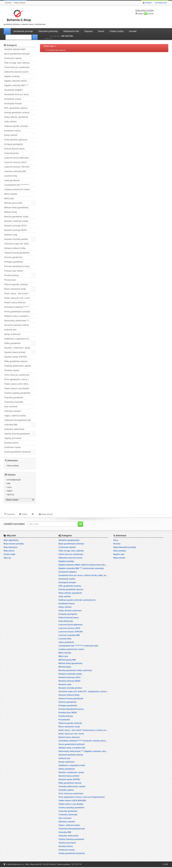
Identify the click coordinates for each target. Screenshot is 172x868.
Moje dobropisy (10, 548)
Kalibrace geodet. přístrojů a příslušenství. (20, 126)
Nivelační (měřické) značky (16, 221)
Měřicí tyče (9, 199)
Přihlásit (148, 3)
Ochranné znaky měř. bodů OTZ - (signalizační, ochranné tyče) (20, 244)
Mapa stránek (20, 3)
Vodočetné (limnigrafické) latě (17, 420)
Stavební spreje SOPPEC (16, 357)
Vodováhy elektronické (14, 429)
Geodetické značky (13, 99)
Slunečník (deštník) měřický (17, 325)
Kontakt (8, 3)
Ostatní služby (117, 31)
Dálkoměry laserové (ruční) (16, 72)
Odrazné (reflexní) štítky (15, 248)
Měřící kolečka (11, 194)
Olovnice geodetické (13, 257)
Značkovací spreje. (13, 447)
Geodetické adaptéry (14, 90)
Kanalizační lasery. (13, 131)
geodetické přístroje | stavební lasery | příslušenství (25, 17)
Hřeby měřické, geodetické (16, 117)
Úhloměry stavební (13, 411)
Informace (13, 460)
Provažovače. (10, 280)
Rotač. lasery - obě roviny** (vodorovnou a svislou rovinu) (20, 294)
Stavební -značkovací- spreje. (17, 348)
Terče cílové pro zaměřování (17, 375)
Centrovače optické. (13, 58)
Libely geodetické (12, 180)
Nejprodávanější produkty (125, 548)
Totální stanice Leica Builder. (17, 389)
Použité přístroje (12, 275)
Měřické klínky (11, 212)
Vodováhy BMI (11, 425)
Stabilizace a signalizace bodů (18, 339)
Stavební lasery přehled (15, 352)
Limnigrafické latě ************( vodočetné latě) (20, 185)
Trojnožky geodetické (14, 398)
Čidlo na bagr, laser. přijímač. (17, 63)
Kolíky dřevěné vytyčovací (16, 140)
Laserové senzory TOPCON (17, 167)
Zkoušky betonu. (12, 443)
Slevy (116, 541)
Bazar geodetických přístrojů (17, 54)
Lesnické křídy (11, 176)
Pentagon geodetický (14, 262)
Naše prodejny (13, 466)
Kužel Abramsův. (12, 153)
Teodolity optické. (12, 370)
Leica (9, 488)
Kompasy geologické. (14, 144)
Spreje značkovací (12, 334)
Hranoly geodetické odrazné (17, 113)
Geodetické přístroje (23, 31)
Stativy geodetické (12, 343)
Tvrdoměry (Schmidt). (14, 402)
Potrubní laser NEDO (14, 271)
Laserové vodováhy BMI (15, 171)
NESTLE (11, 495)
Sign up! (7, 559)
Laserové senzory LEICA (15, 162)
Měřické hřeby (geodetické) (16, 208)
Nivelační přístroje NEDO (15, 230)
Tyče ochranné (11, 407)
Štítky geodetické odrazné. (16, 361)
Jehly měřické (10, 122)
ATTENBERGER (14, 481)
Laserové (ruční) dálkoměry (16, 158)
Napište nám (119, 555)
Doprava (88, 31)
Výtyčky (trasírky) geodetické (17, 434)
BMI (9, 484)
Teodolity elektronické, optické (18, 366)
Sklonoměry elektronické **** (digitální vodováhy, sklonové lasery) (20, 321)
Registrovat (162, 3)
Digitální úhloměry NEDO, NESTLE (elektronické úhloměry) (20, 81)
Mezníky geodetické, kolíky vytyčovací (20, 217)
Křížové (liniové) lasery (14, 149)
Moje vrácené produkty (14, 544)
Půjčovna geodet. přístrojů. (16, 284)
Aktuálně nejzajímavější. (15, 49)
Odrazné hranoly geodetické (17, 253)
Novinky (117, 544)
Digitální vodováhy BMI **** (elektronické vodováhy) (20, 85)
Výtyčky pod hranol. (13, 438)
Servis (101, 31)
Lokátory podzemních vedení (17, 189)
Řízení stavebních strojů (15, 289)
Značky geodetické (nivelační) (18, 452)
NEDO (10, 492)
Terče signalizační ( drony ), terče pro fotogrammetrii (20, 379)
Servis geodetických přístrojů (17, 312)
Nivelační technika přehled (16, 239)
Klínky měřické (11, 135)
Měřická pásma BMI (13, 203)
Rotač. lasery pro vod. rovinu (17, 298)
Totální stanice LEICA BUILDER (18, 384)
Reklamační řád (71, 31)
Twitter (25, 516)
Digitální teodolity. (12, 76)
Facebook (11, 516)
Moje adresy (9, 552)
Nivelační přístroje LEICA (15, 226)
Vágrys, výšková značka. (15, 416)
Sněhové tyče (10, 330)
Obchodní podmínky (48, 31)
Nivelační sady (11, 235)
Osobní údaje (10, 555)
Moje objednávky (11, 541)
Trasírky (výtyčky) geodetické (17, 393)
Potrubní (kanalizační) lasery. (17, 266)
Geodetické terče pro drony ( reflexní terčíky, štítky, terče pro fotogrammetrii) (20, 94)
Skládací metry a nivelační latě (18, 316)
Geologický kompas (13, 104)
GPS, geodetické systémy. (16, 108)
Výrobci (12, 476)
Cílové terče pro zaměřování (17, 67)
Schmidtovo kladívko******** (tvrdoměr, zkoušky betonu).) (20, 307)
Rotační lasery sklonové (15, 303)
